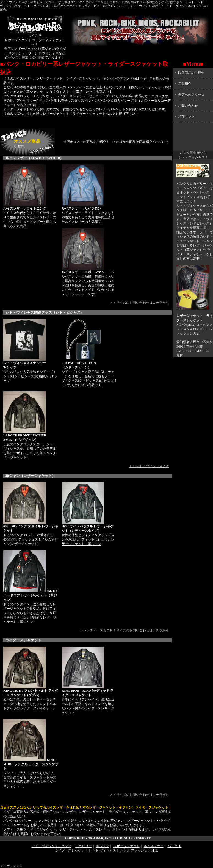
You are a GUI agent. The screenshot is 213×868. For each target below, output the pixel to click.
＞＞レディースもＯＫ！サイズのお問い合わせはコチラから (125, 630)
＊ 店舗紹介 (183, 84)
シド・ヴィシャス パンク (51, 846)
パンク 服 (175, 846)
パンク (181, 325)
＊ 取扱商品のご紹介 (189, 73)
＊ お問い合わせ (186, 106)
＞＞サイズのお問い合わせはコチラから (139, 303)
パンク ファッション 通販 (139, 850)
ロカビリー (201, 329)
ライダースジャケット (33, 777)
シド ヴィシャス (104, 850)
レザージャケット (152, 87)
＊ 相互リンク (184, 117)
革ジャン (95, 544)
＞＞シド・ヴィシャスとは (149, 466)
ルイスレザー (75, 222)
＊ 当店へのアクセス (189, 95)
